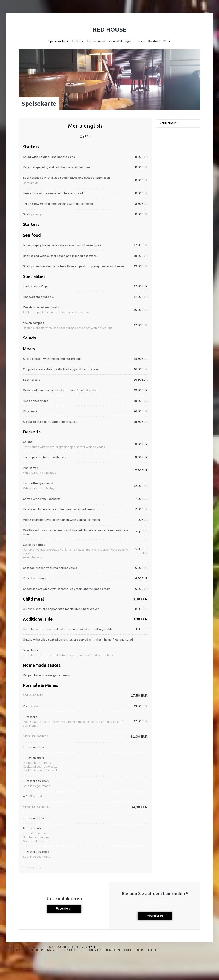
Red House (110, 29)
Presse (140, 41)
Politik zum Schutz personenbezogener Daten (88, 950)
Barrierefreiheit (147, 950)
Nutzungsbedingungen (38, 950)
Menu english (169, 123)
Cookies (128, 950)
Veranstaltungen (120, 41)
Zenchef (93, 947)
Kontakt (154, 41)
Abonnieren (155, 916)
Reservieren (64, 909)
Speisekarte (59, 41)
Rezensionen (96, 41)
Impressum (13, 950)
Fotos (78, 41)
